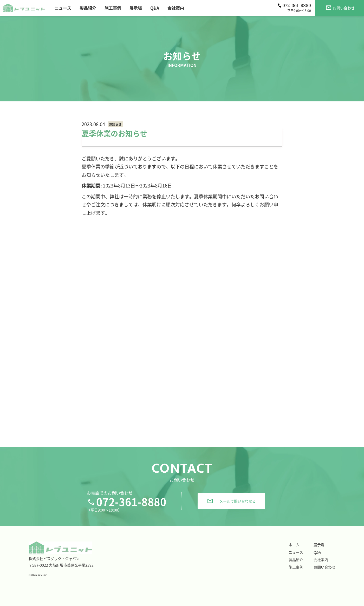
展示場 (319, 545)
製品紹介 (296, 559)
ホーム (294, 545)
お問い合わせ (324, 567)
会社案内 (321, 559)
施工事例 (296, 567)
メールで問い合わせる (231, 501)
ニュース (296, 552)
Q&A (317, 552)
